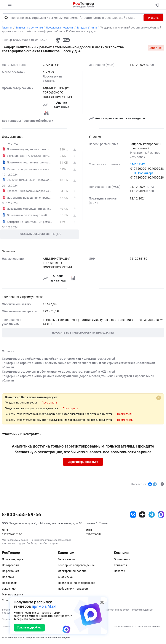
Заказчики (9, 589)
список (156, 627)
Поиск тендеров (13, 559)
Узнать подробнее (29, 627)
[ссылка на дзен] (142, 515)
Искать (153, 18)
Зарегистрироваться (83, 462)
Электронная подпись (73, 571)
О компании (122, 559)
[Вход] (157, 5)
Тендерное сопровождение (76, 565)
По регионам (11, 571)
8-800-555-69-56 (22, 515)
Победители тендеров (73, 589)
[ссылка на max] (161, 515)
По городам (10, 583)
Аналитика (65, 577)
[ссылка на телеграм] (152, 515)
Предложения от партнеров (77, 583)
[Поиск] (6, 18)
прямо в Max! (44, 606)
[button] (83, 333)
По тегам (8, 577)
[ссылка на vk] (133, 515)
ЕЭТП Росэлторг (141, 173)
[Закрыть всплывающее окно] (102, 602)
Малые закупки (13, 594)
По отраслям (11, 565)
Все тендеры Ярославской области (28, 121)
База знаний (67, 559)
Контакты (120, 565)
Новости (120, 571)
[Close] (159, 398)
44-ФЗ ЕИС (137, 165)
